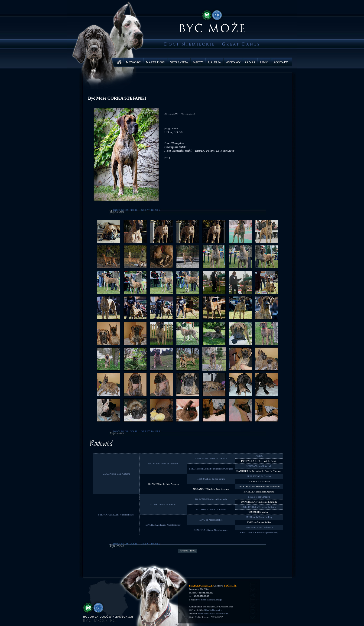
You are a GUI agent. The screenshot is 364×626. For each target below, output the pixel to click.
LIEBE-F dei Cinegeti (259, 497)
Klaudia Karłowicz (213, 610)
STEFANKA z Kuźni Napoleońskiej (116, 515)
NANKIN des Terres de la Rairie (211, 458)
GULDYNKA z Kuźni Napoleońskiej (259, 533)
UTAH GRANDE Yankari (163, 504)
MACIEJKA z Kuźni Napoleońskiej (163, 525)
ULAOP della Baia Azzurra (116, 474)
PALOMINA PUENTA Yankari (211, 510)
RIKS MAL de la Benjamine (211, 479)
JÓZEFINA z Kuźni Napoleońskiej (211, 530)
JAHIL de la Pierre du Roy (259, 517)
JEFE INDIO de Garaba (259, 476)
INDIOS (259, 456)
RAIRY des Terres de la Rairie (163, 464)
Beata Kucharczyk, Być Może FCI (214, 614)
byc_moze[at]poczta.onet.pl (209, 600)
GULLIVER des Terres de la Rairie (259, 507)
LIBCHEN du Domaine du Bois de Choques (211, 469)
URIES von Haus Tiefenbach (259, 527)
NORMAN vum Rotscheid (259, 466)
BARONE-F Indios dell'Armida (211, 499)
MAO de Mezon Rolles (211, 520)
